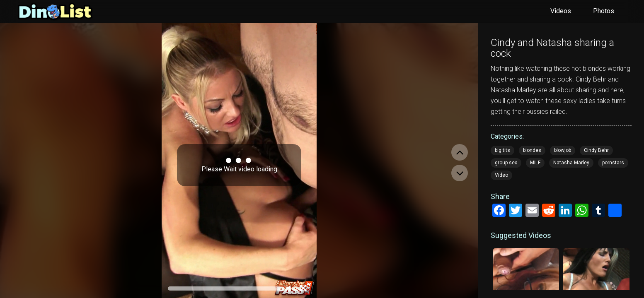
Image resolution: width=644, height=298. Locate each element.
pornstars (613, 163)
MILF (535, 163)
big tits (502, 150)
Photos (604, 11)
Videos (561, 11)
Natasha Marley (571, 163)
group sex (506, 163)
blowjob (563, 150)
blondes (532, 150)
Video (501, 175)
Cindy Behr (596, 150)
